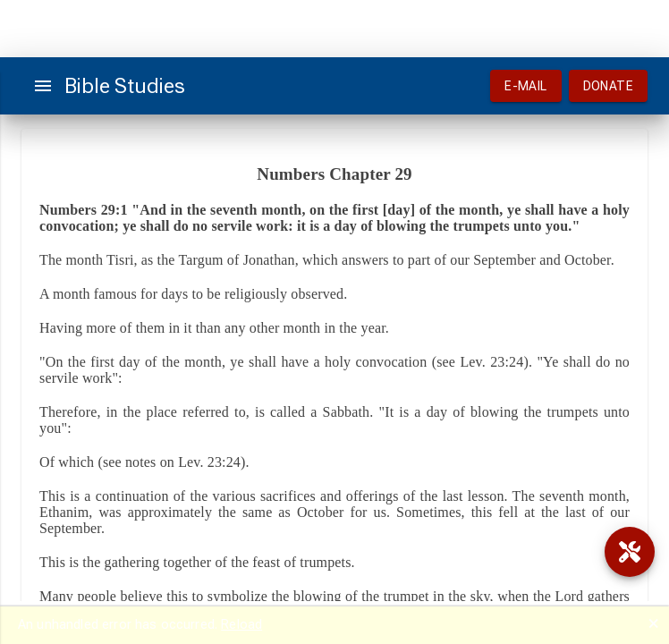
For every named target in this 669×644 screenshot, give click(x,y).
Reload (241, 624)
